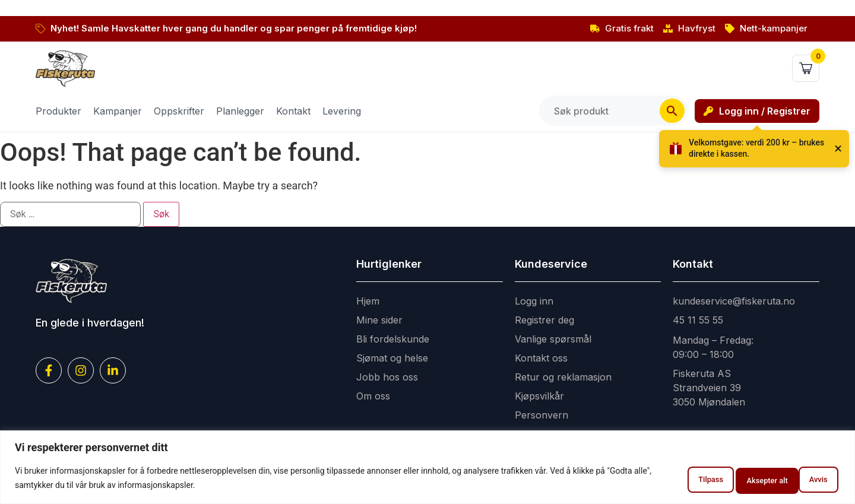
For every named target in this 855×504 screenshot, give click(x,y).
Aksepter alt (800, 480)
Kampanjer (118, 111)
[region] (427, 469)
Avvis (729, 480)
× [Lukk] (838, 148)
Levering (342, 111)
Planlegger (240, 111)
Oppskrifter (179, 111)
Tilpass (666, 480)
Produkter (58, 111)
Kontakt (293, 111)
